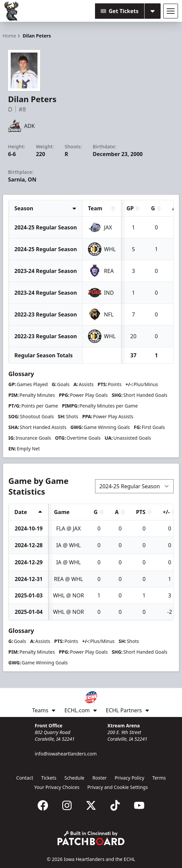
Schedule (74, 778)
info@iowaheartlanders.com (66, 754)
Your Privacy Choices (57, 787)
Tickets (49, 778)
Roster (100, 778)
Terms (159, 778)
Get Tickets (120, 11)
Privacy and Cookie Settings (118, 787)
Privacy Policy (129, 778)
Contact (25, 778)
